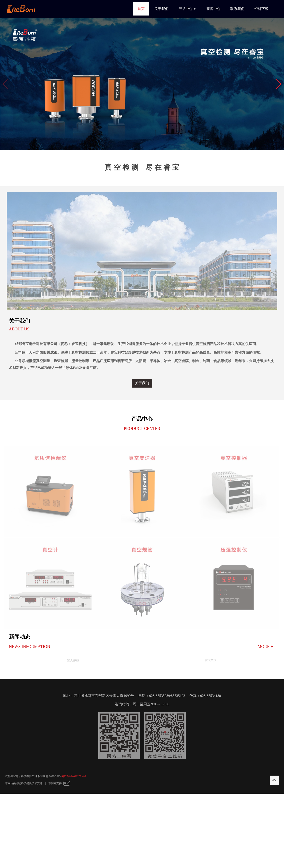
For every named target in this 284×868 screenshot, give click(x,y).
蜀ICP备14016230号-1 (74, 776)
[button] (279, 84)
